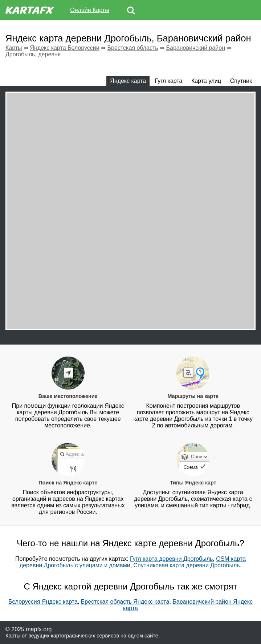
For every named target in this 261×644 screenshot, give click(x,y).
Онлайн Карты (89, 10)
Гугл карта (169, 81)
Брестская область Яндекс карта (125, 602)
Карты (14, 48)
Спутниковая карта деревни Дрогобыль (187, 565)
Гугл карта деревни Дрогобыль (171, 559)
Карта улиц (206, 81)
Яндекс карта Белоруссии (64, 48)
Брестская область (133, 48)
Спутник (241, 81)
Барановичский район (196, 48)
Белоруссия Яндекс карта (43, 602)
